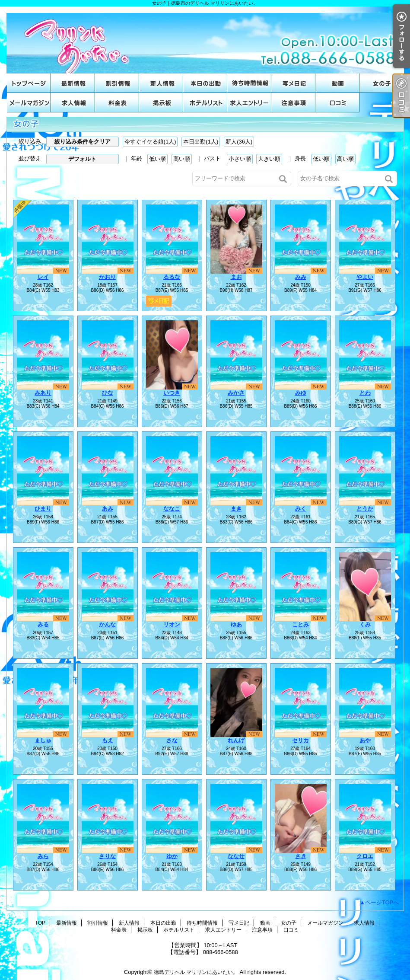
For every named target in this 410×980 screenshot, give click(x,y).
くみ (365, 624)
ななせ (236, 856)
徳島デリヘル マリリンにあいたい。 (196, 972)
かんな (107, 624)
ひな (108, 393)
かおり (107, 277)
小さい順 (240, 159)
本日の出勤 (205, 83)
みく (301, 509)
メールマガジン (29, 103)
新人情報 (161, 83)
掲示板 (161, 103)
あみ (108, 509)
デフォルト (82, 159)
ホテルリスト (205, 103)
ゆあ (236, 624)
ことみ (300, 624)
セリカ (300, 740)
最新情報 (73, 83)
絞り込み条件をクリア (83, 142)
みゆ (301, 393)
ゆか (172, 856)
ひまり (43, 509)
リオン (172, 624)
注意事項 (293, 103)
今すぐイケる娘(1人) (150, 142)
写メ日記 (293, 83)
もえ (108, 740)
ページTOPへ (382, 902)
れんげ (236, 740)
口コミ (337, 103)
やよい (365, 277)
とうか (365, 509)
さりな (107, 856)
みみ (301, 277)
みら (43, 856)
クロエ (365, 856)
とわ (365, 393)
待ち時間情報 (249, 83)
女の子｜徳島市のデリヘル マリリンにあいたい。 (205, 40)
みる (43, 624)
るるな (172, 277)
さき (301, 856)
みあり (43, 393)
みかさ (236, 393)
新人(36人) (239, 142)
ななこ (172, 509)
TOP (29, 83)
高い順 (182, 159)
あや (365, 740)
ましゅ (43, 740)
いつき (172, 393)
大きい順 (269, 159)
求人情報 (73, 103)
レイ (43, 277)
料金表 (117, 103)
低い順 (157, 159)
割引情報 (117, 83)
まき (236, 509)
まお (236, 277)
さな (172, 740)
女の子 (381, 83)
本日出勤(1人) (201, 142)
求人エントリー (249, 103)
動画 (337, 83)
